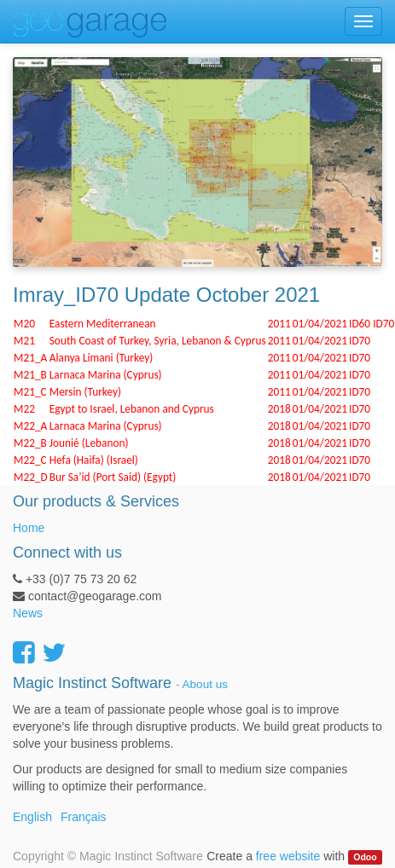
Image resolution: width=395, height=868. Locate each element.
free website (288, 856)
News (28, 613)
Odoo (365, 857)
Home (29, 528)
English (32, 817)
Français (84, 817)
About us (205, 684)
